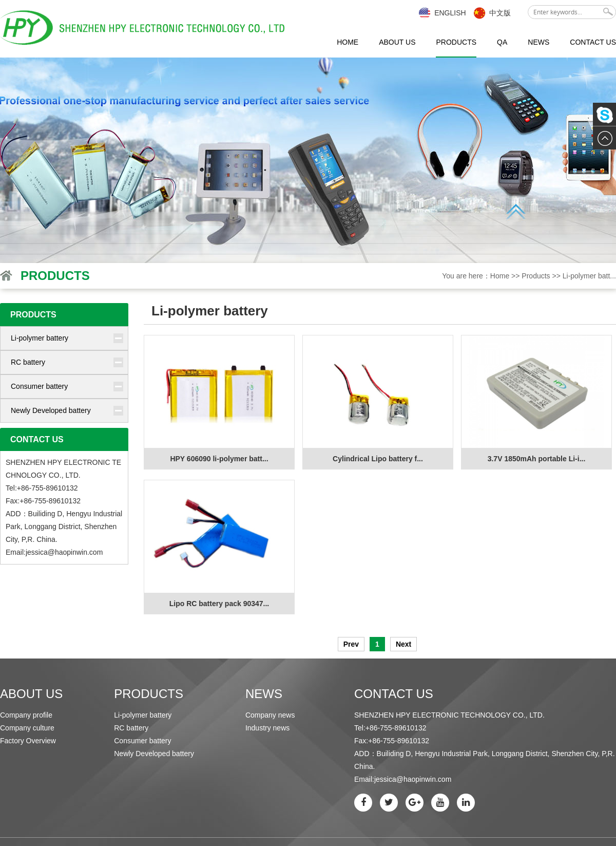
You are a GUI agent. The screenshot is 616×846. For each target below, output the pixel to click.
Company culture (27, 728)
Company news (270, 715)
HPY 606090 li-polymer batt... (219, 459)
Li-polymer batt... (589, 276)
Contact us (593, 42)
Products (456, 42)
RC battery (28, 362)
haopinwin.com (79, 552)
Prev (351, 644)
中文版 (500, 13)
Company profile (26, 715)
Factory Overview (28, 741)
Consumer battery (39, 386)
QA (502, 42)
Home (348, 42)
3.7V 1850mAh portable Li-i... (537, 459)
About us (397, 42)
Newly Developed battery (51, 410)
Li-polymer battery (40, 338)
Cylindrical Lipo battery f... (378, 459)
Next (403, 644)
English (450, 13)
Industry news (267, 728)
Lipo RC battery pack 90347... (219, 604)
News (538, 42)
